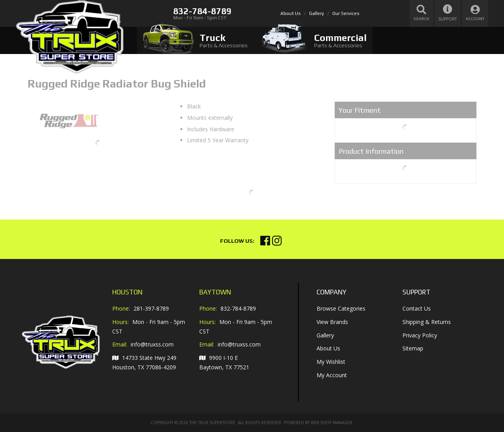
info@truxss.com (152, 344)
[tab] (195, 40)
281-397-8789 (151, 308)
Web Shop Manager (332, 423)
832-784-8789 (238, 308)
